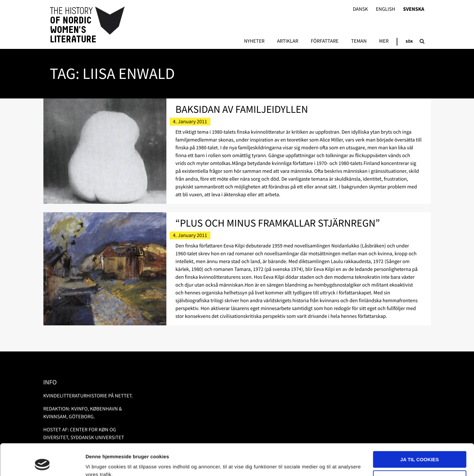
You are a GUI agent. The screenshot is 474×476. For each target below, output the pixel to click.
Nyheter (254, 41)
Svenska (414, 9)
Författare (325, 41)
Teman (359, 41)
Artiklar (288, 41)
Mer (384, 41)
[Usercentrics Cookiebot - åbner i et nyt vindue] (42, 463)
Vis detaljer (99, 463)
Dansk (360, 9)
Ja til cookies (420, 430)
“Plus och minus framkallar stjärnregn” (278, 223)
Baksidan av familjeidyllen (242, 109)
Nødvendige (420, 449)
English (386, 9)
